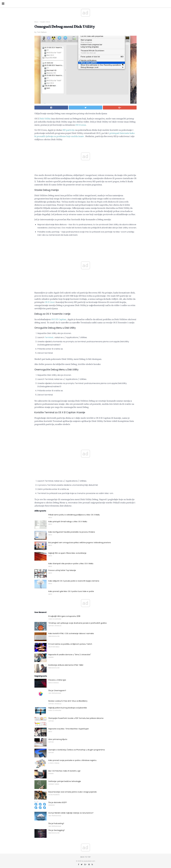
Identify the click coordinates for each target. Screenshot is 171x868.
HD (64, 130)
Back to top (85, 857)
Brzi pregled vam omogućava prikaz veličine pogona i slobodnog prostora (80, 543)
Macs (36, 22)
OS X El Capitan (59, 319)
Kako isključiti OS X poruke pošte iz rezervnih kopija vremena (74, 581)
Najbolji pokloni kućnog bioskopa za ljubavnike (68, 708)
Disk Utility (45, 119)
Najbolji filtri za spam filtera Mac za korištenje (67, 553)
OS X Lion (50, 302)
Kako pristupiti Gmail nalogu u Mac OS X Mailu (68, 522)
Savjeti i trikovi (45, 22)
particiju (70, 130)
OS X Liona (81, 125)
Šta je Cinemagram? (57, 691)
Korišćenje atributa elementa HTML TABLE (66, 665)
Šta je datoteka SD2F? (58, 802)
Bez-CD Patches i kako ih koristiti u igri (64, 771)
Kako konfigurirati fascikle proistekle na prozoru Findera (72, 532)
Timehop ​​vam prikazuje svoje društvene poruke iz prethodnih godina (77, 623)
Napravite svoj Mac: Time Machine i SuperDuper (69, 729)
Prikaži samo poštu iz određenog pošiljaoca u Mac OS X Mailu (74, 515)
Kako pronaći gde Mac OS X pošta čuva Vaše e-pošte (71, 591)
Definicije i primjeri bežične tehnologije (65, 781)
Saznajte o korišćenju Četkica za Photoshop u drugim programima (77, 750)
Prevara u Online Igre (57, 680)
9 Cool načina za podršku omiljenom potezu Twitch (70, 644)
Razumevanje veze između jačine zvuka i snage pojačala (72, 792)
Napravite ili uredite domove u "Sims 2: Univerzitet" (70, 655)
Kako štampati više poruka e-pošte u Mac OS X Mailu (71, 564)
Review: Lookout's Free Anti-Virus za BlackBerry (68, 701)
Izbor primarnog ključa (58, 739)
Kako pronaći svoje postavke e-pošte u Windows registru (72, 760)
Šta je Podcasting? (56, 823)
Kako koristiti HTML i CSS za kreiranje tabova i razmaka (71, 633)
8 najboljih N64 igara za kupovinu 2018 (64, 616)
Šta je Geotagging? (57, 830)
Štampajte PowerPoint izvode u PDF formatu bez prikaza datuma (76, 718)
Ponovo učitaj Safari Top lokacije (62, 570)
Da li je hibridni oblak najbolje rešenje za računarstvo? (71, 813)
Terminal (49, 337)
